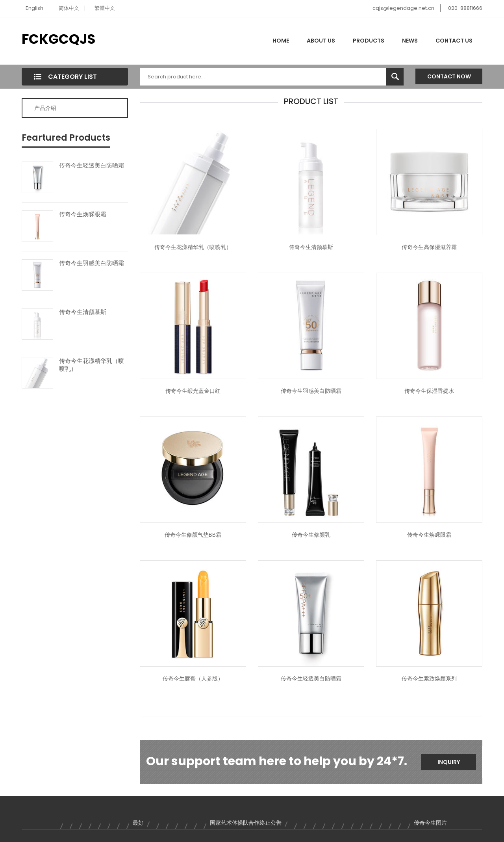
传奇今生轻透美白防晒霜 (92, 165)
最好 (138, 823)
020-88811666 (465, 8)
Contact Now (449, 76)
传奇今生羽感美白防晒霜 (92, 263)
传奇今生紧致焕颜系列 (429, 678)
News (410, 41)
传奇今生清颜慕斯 (83, 312)
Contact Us (454, 41)
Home (281, 41)
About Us (321, 41)
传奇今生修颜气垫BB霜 (193, 535)
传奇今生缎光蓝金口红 (193, 391)
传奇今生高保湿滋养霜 (429, 247)
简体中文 (69, 8)
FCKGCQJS (58, 39)
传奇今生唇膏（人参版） (193, 678)
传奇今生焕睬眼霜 (83, 214)
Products (369, 41)
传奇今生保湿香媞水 (429, 391)
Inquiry (449, 762)
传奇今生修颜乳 (311, 535)
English (34, 8)
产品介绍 (45, 108)
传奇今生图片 (430, 823)
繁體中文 (105, 8)
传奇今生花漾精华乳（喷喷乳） (92, 365)
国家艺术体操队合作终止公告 (246, 823)
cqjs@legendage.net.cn (403, 8)
